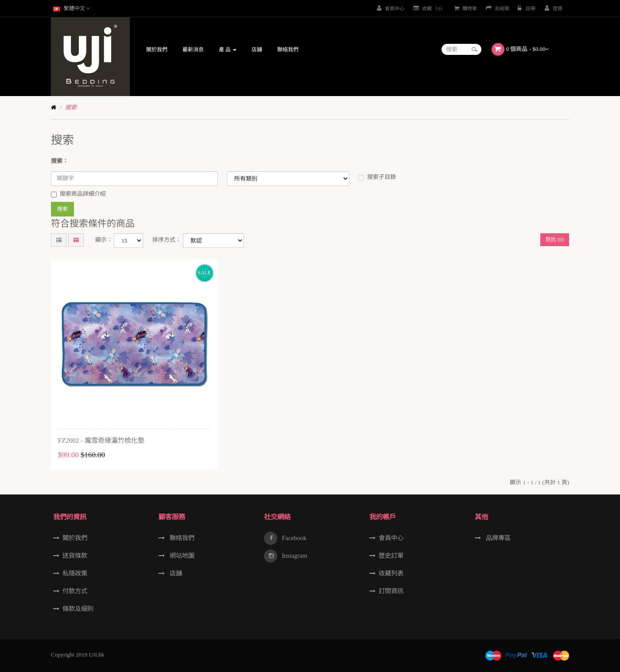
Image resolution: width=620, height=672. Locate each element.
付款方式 (75, 591)
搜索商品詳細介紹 (78, 194)
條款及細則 (78, 609)
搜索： (60, 161)
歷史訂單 (391, 556)
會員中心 (391, 538)
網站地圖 (181, 556)
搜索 (71, 107)
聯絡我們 (181, 538)
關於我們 (75, 538)
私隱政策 (75, 573)
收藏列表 (391, 573)
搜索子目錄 (377, 177)
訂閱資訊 (391, 591)
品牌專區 (497, 538)
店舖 (175, 573)
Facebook (293, 538)
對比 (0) (555, 239)
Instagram (294, 556)
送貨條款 (75, 556)
